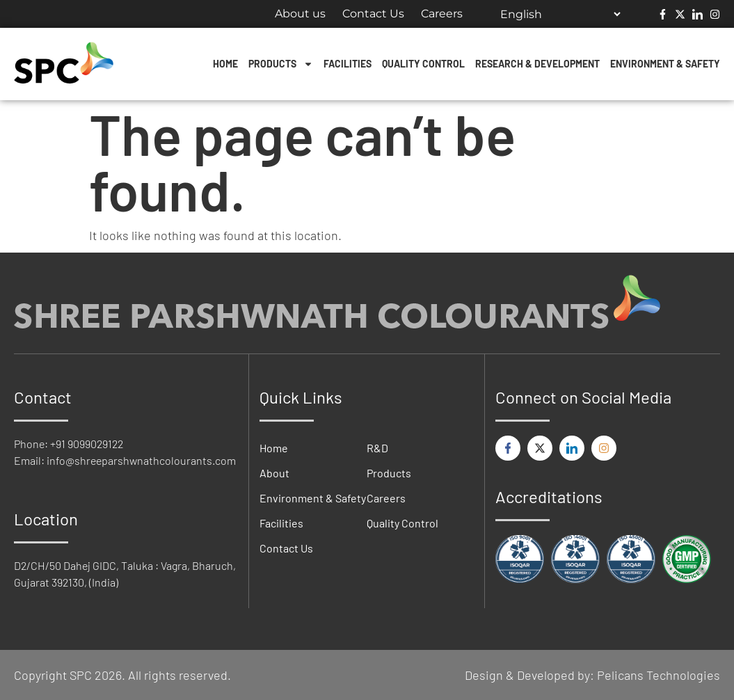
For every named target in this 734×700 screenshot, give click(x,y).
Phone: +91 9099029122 (69, 444)
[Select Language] (560, 14)
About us (300, 14)
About (274, 473)
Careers (442, 14)
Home (225, 64)
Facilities (348, 64)
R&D (377, 448)
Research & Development (537, 64)
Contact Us (373, 14)
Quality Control (423, 64)
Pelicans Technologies (659, 675)
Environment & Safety (665, 64)
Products (281, 64)
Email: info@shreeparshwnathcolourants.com (125, 460)
